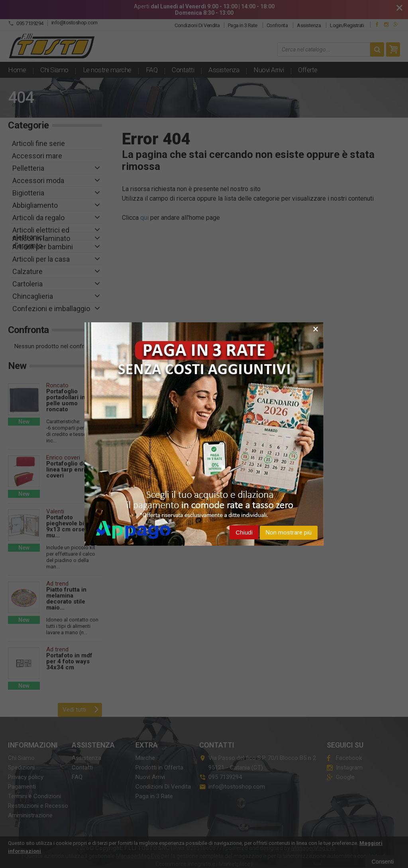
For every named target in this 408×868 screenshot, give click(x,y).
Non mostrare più (289, 533)
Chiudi (244, 532)
